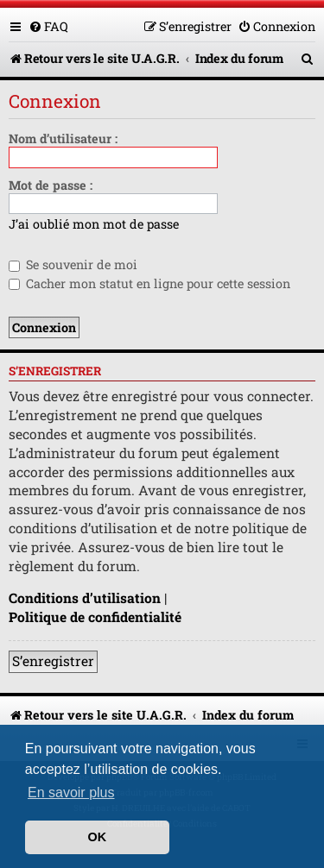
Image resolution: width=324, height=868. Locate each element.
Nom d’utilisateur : (63, 138)
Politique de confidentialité (95, 617)
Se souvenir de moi (73, 264)
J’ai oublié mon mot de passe (94, 224)
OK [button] (98, 837)
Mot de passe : (51, 185)
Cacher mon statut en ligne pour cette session (149, 283)
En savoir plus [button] (71, 793)
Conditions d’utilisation (85, 598)
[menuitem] (48, 26)
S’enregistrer (53, 661)
